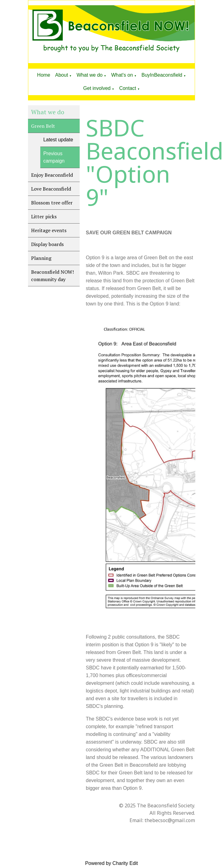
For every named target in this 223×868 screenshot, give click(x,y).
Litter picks (44, 216)
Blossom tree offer (52, 203)
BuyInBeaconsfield (162, 75)
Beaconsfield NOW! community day (52, 276)
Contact (127, 88)
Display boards (47, 244)
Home (44, 75)
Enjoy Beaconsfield (52, 175)
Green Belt (43, 126)
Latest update (58, 140)
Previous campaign (54, 157)
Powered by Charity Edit (112, 863)
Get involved (97, 88)
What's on (122, 75)
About (62, 75)
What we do (90, 75)
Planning (41, 258)
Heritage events (49, 230)
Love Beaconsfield (51, 189)
